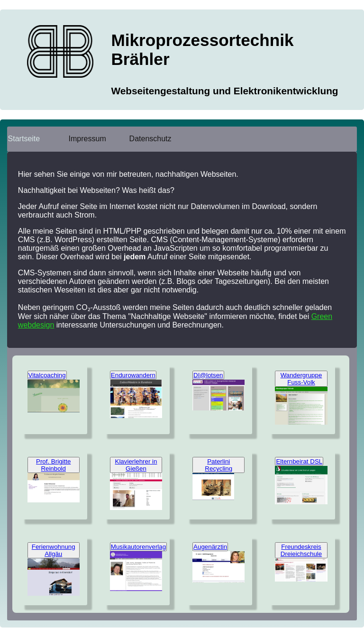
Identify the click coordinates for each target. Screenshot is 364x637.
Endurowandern (133, 375)
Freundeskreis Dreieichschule (301, 550)
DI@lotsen (208, 375)
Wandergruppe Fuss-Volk (301, 379)
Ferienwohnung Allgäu (54, 550)
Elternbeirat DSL (299, 461)
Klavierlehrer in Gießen (136, 465)
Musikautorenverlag (138, 547)
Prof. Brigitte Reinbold (53, 465)
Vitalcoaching (47, 375)
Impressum (87, 139)
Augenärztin (210, 547)
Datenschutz (150, 139)
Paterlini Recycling (218, 465)
